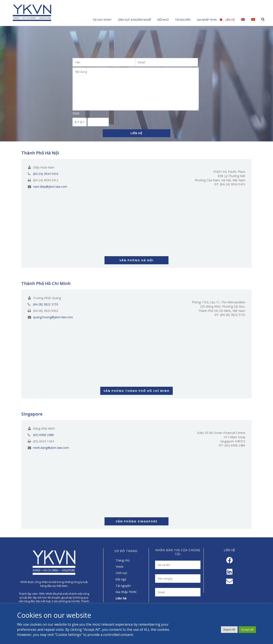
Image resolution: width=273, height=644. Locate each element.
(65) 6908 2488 (43, 435)
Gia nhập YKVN (207, 20)
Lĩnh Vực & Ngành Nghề (134, 20)
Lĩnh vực (121, 573)
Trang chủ (123, 560)
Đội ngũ (121, 579)
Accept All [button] (247, 629)
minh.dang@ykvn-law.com (51, 448)
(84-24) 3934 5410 (46, 174)
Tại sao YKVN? (102, 20)
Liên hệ (230, 20)
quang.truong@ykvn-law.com (53, 317)
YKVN (119, 567)
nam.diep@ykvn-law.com (50, 187)
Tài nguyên (183, 20)
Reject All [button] (229, 629)
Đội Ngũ (163, 20)
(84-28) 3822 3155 (46, 304)
